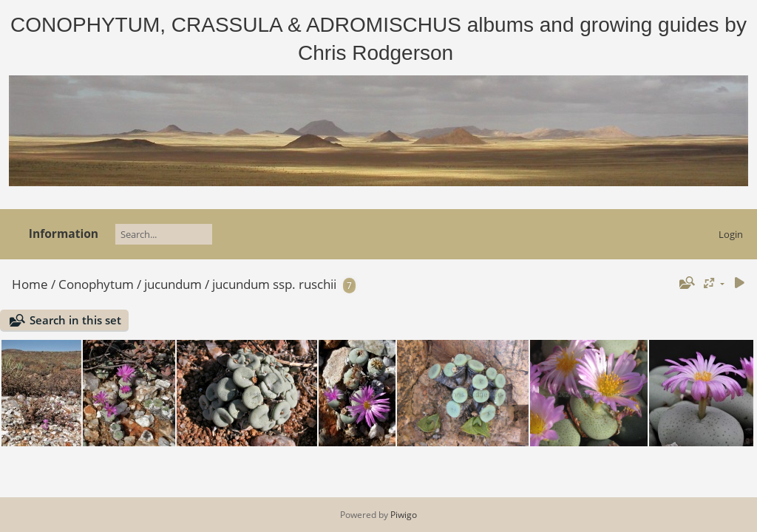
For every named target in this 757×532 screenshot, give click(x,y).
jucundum (173, 284)
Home (30, 284)
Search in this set (75, 320)
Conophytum (96, 284)
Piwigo (404, 515)
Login (731, 234)
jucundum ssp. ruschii (274, 284)
